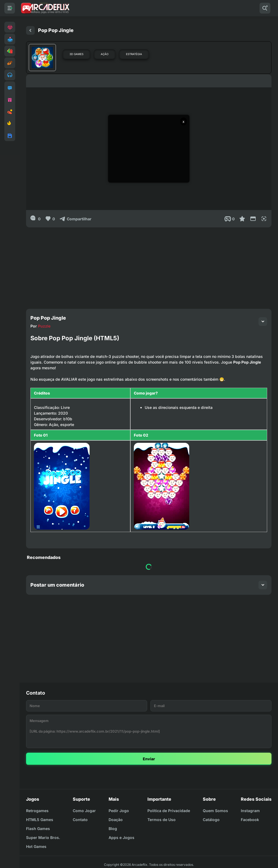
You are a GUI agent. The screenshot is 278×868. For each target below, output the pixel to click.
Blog (113, 829)
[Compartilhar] (75, 219)
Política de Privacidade (169, 811)
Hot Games (36, 846)
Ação (105, 54)
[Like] (50, 219)
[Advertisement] (149, 265)
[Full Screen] (264, 219)
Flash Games (38, 829)
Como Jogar (84, 811)
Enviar (149, 759)
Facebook (250, 820)
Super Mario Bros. (43, 837)
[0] (35, 219)
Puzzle (44, 326)
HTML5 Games (40, 820)
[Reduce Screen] (253, 219)
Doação (116, 820)
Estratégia (134, 54)
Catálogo (211, 820)
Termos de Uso (162, 820)
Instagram (250, 811)
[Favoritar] (242, 219)
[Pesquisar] (265, 8)
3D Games (76, 54)
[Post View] (230, 219)
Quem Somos (215, 811)
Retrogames (37, 811)
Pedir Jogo (119, 811)
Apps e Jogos (121, 837)
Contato (80, 820)
